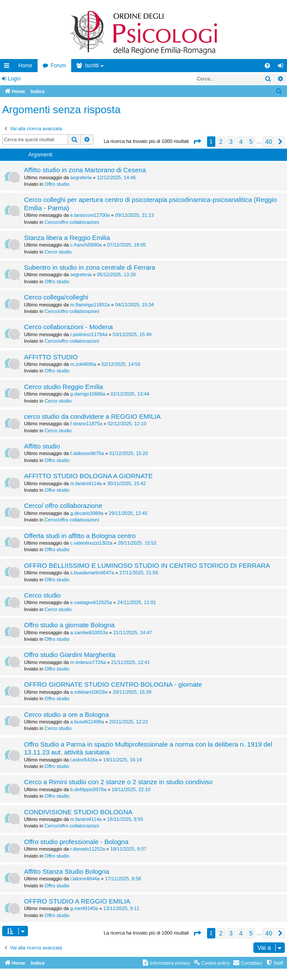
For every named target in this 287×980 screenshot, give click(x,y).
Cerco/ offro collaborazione (63, 506)
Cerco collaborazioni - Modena (68, 327)
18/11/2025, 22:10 (131, 789)
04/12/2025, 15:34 (135, 305)
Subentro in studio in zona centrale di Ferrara (90, 267)
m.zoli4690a (83, 364)
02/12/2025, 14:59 (121, 364)
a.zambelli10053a (89, 632)
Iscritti (92, 66)
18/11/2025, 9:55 (125, 819)
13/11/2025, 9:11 (122, 908)
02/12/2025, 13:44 (130, 394)
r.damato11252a (88, 849)
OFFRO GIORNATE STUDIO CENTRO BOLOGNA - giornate (113, 684)
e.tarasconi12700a (90, 215)
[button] (197, 142)
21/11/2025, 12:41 (130, 662)
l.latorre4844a (85, 879)
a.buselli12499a (87, 722)
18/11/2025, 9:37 (129, 849)
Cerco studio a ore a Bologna (66, 714)
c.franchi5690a (86, 245)
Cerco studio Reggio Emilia (64, 387)
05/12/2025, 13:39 (116, 275)
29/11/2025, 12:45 (128, 513)
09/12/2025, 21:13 (135, 215)
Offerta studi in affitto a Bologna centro (80, 536)
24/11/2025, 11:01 (137, 602)
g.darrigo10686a (88, 394)
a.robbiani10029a (89, 692)
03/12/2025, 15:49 (132, 334)
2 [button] (221, 142)
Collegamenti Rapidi (8, 67)
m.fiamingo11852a (90, 305)
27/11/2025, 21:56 (139, 573)
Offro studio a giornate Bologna (69, 625)
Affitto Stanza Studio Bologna (67, 871)
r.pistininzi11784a (89, 334)
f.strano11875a (86, 424)
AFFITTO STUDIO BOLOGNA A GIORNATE (88, 476)
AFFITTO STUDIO (51, 357)
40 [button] (269, 142)
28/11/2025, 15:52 (137, 543)
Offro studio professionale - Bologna (76, 842)
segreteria (81, 177)
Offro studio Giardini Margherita (70, 655)
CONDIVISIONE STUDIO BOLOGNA (78, 812)
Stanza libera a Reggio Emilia (67, 238)
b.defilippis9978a (88, 789)
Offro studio (57, 184)
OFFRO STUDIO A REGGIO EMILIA (77, 901)
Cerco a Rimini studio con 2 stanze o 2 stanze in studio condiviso (118, 782)
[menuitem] (267, 66)
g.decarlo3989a (87, 513)
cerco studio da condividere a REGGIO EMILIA (92, 416)
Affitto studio (42, 446)
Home (25, 66)
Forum (58, 66)
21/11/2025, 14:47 (133, 632)
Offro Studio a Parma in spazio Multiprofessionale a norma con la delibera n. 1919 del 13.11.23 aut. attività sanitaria (148, 748)
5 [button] (251, 142)
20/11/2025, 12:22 (129, 722)
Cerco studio (58, 252)
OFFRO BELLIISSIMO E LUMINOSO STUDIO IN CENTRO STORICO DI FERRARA (147, 565)
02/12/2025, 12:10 (127, 424)
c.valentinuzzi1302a (92, 543)
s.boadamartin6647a (92, 573)
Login (14, 79)
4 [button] (241, 142)
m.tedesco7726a (88, 662)
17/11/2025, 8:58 (123, 879)
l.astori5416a (84, 760)
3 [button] (231, 142)
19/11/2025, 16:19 (123, 760)
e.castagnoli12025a (91, 602)
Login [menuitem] (282, 67)
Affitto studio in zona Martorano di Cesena (85, 170)
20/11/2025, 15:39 (132, 692)
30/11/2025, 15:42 (126, 483)
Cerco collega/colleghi (56, 297)
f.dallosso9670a (87, 453)
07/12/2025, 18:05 (126, 245)
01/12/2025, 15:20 (129, 453)
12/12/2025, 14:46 (116, 177)
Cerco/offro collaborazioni (72, 222)
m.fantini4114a (86, 483)
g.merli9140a (84, 908)
